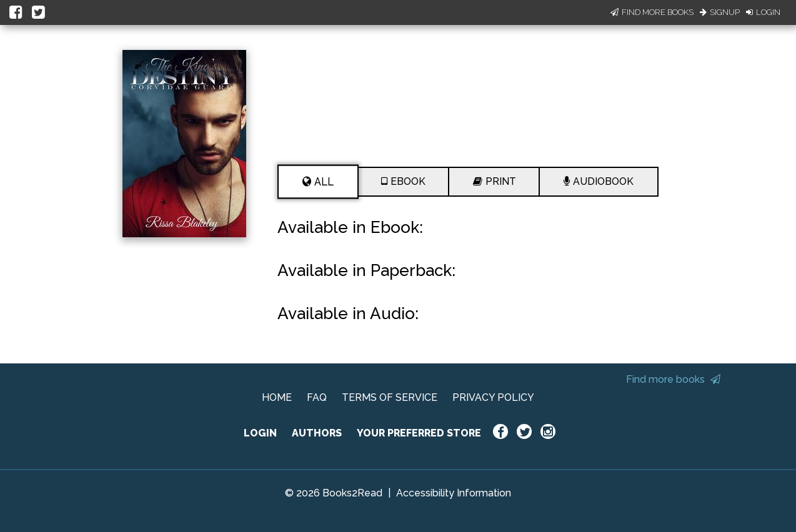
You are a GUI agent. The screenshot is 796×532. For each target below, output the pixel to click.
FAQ (317, 397)
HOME (277, 397)
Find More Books (652, 12)
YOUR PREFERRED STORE (419, 433)
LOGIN (260, 433)
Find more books (673, 379)
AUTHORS (317, 433)
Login (763, 12)
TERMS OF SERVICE (390, 397)
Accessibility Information (454, 493)
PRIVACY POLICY (493, 397)
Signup (720, 12)
